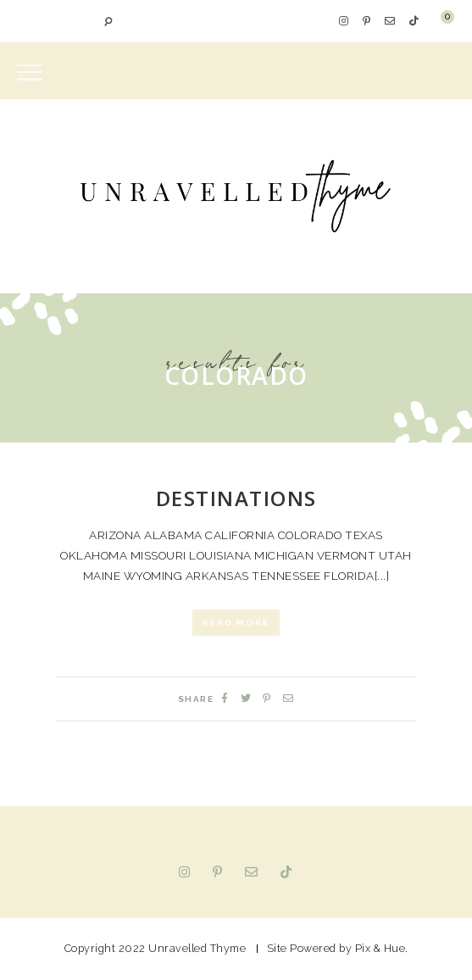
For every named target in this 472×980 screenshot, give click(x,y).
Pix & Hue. (382, 948)
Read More (236, 623)
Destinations (236, 498)
